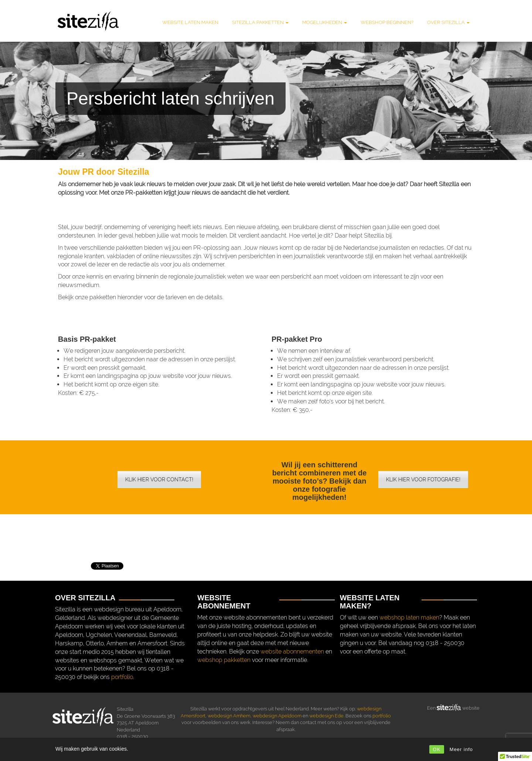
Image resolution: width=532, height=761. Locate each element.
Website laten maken (190, 22)
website (470, 708)
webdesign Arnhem (229, 716)
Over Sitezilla (448, 22)
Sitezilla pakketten (260, 22)
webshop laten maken (409, 617)
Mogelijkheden (325, 22)
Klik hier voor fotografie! (423, 480)
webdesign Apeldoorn (277, 716)
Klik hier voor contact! (159, 480)
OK (437, 749)
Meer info (461, 749)
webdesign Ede (326, 716)
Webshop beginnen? (387, 22)
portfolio (122, 677)
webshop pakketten (224, 660)
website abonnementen (292, 651)
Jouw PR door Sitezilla (104, 172)
